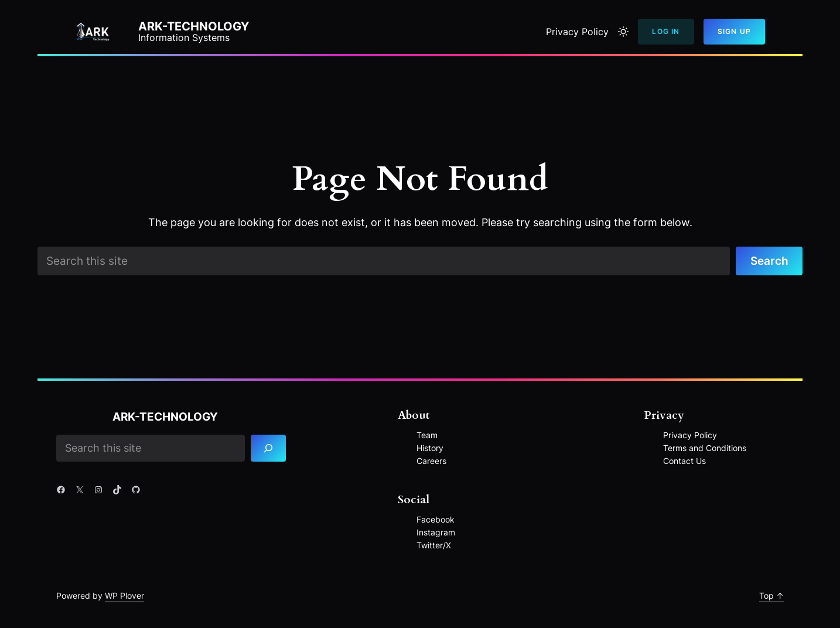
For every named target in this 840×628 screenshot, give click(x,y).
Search (769, 261)
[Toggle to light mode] (623, 32)
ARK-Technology (194, 26)
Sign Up (734, 31)
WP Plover (124, 595)
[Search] (269, 448)
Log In (666, 31)
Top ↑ (771, 595)
